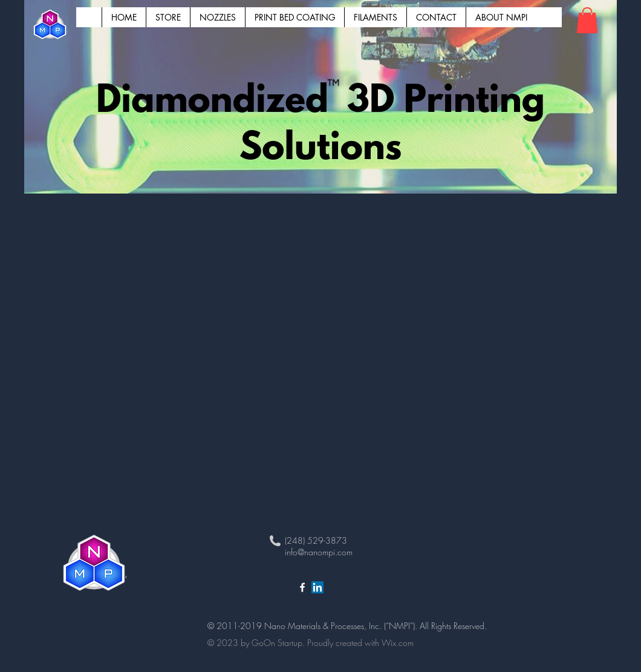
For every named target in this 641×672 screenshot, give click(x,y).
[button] (587, 20)
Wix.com (398, 643)
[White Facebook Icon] (302, 587)
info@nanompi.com (319, 552)
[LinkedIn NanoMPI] (317, 587)
